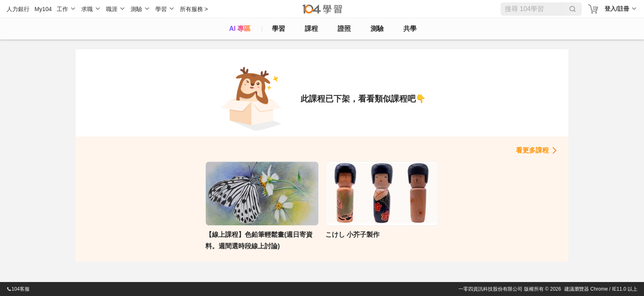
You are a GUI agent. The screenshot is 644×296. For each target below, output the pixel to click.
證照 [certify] (344, 29)
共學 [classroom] (410, 29)
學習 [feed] (278, 29)
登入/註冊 (617, 9)
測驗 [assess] (377, 29)
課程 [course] (311, 29)
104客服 (18, 289)
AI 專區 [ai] (240, 29)
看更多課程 (532, 150)
